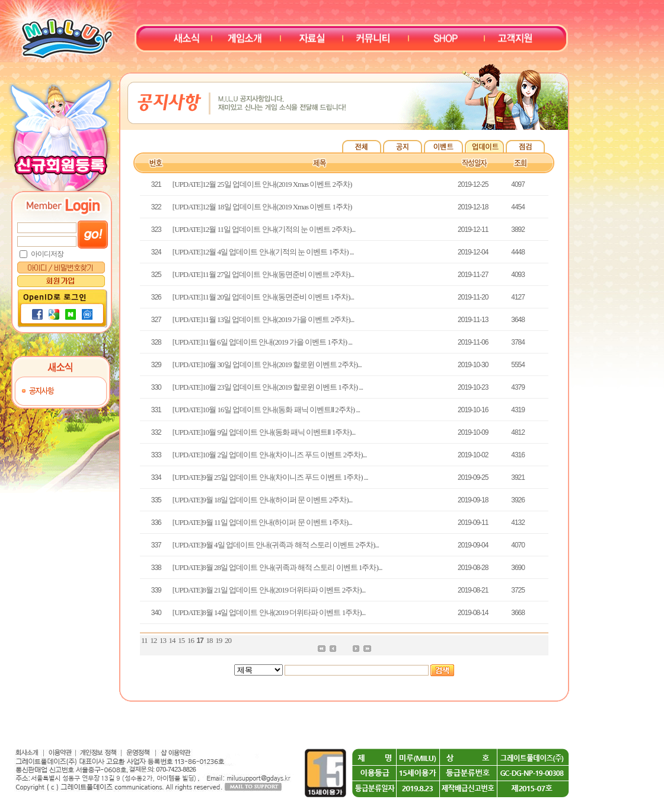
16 (191, 640)
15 (181, 640)
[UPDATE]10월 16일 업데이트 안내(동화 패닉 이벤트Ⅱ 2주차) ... (266, 410)
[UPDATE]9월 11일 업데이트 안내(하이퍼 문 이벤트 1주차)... (262, 522)
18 (210, 640)
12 (153, 640)
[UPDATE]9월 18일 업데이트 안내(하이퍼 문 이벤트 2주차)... (262, 500)
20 (228, 640)
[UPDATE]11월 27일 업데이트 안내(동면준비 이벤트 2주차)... (263, 274)
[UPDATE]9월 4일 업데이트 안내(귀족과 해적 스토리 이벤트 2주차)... (276, 545)
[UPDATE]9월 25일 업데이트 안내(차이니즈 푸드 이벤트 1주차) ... (270, 477)
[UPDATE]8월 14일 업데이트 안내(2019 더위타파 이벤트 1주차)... (269, 612)
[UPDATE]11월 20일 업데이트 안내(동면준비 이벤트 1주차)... (263, 297)
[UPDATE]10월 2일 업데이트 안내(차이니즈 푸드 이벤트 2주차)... (269, 455)
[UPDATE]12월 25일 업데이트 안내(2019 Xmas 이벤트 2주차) (262, 184)
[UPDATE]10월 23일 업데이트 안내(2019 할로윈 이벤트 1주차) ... (268, 387)
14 (172, 640)
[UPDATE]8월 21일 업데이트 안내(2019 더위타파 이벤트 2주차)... (269, 590)
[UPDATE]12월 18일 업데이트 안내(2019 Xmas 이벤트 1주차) (262, 207)
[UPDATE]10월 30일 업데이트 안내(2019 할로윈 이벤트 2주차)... (267, 364)
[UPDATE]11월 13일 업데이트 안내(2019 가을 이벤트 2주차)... (263, 319)
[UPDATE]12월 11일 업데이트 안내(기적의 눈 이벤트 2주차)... (264, 229)
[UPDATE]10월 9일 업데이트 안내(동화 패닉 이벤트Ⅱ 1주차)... (264, 432)
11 (144, 640)
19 (218, 640)
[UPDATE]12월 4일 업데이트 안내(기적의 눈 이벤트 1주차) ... (263, 252)
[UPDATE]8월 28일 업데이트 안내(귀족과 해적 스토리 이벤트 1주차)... (277, 567)
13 (163, 640)
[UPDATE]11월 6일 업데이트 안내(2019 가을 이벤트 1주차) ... (262, 342)
